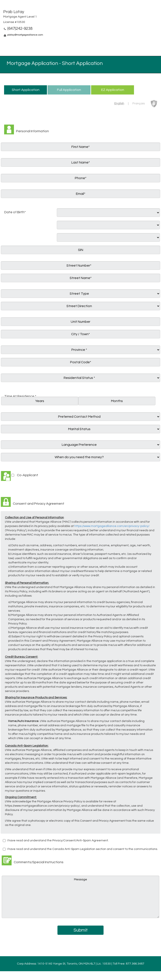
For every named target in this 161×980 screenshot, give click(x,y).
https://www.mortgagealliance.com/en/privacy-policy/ (112, 526)
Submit (81, 930)
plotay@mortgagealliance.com (25, 35)
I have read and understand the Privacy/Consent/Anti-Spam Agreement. (58, 840)
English (119, 104)
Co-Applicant (28, 475)
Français (139, 104)
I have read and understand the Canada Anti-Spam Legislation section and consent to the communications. (82, 849)
